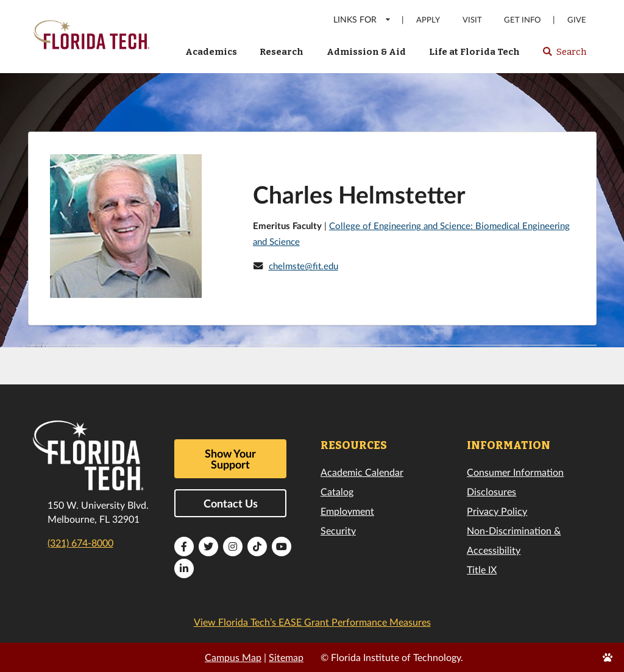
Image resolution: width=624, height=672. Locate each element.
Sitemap (286, 657)
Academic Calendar (362, 472)
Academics (211, 52)
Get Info (522, 20)
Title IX (482, 569)
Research (282, 52)
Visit (472, 20)
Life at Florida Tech (474, 52)
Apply (428, 20)
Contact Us (231, 503)
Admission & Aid (366, 52)
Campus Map (233, 657)
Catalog (337, 491)
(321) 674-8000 (80, 543)
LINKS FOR (362, 19)
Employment (347, 511)
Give (577, 20)
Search (564, 55)
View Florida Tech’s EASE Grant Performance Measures (312, 622)
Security (338, 530)
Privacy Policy (497, 511)
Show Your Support (230, 459)
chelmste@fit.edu (303, 266)
